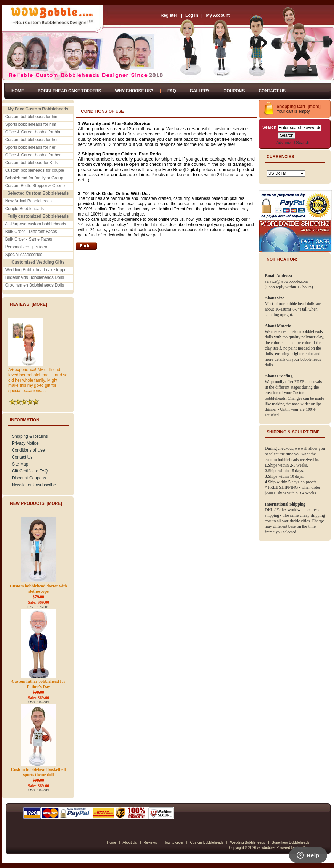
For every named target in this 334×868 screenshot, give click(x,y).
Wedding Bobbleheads (247, 842)
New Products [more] (36, 503)
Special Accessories (24, 255)
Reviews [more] (29, 304)
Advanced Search (293, 143)
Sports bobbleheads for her (30, 147)
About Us (130, 842)
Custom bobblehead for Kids (31, 163)
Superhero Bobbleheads (291, 842)
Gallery (200, 91)
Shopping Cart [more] (299, 107)
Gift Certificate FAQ (30, 471)
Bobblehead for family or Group (34, 178)
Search (269, 127)
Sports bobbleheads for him (31, 124)
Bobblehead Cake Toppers (69, 91)
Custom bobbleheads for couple (35, 170)
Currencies (280, 157)
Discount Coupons (29, 478)
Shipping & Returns (30, 436)
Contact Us (272, 91)
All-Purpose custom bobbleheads (35, 224)
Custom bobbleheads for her (31, 140)
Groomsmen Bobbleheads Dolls (35, 285)
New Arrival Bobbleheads (29, 201)
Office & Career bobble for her (33, 155)
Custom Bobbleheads (207, 842)
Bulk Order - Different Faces (31, 232)
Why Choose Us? (134, 91)
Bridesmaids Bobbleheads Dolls (35, 277)
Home (18, 91)
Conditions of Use (28, 450)
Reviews (150, 842)
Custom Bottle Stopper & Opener (36, 186)
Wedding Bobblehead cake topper (37, 270)
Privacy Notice (25, 443)
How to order (173, 842)
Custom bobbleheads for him (32, 117)
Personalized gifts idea (26, 247)
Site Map (20, 464)
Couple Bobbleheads (25, 209)
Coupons (234, 91)
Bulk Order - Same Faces (29, 239)
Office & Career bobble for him (33, 132)
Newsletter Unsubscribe (34, 485)
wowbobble (266, 848)
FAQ (172, 91)
